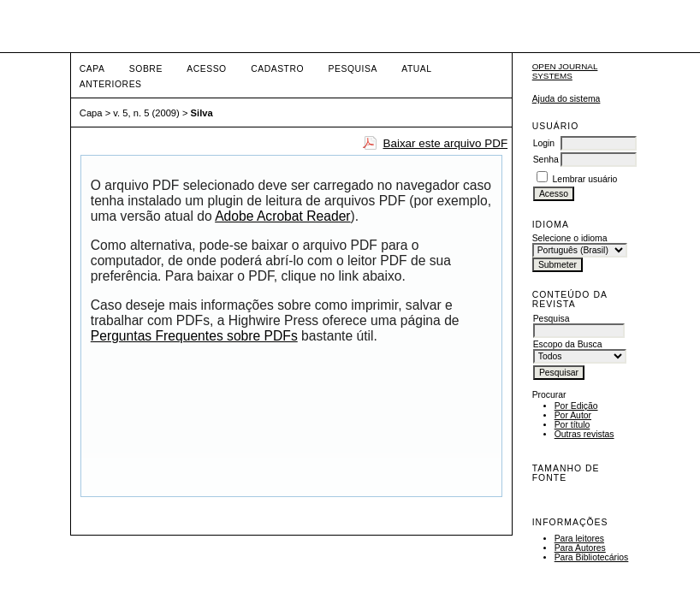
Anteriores (111, 84)
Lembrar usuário (585, 179)
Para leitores (579, 539)
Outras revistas (584, 434)
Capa (92, 69)
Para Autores (580, 548)
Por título (572, 425)
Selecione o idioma (570, 238)
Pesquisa (353, 69)
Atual (416, 69)
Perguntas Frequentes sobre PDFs (194, 336)
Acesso (206, 69)
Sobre (146, 69)
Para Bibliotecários (592, 557)
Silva (202, 113)
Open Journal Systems (565, 71)
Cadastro (277, 69)
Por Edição (576, 406)
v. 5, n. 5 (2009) (146, 113)
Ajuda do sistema (567, 99)
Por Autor (573, 415)
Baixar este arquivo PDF (445, 143)
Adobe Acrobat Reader (282, 216)
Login (544, 143)
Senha (546, 160)
